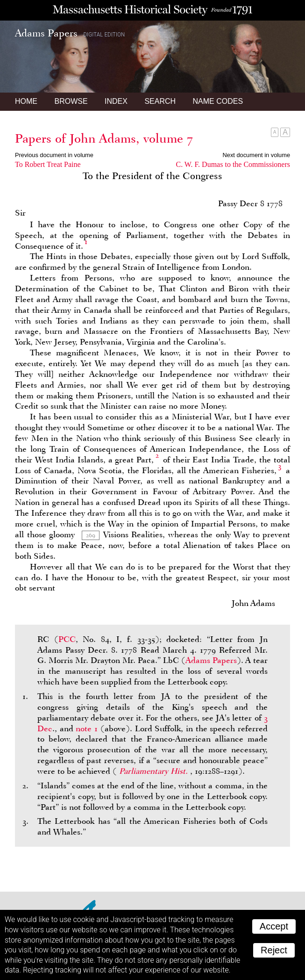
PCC (67, 639)
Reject (274, 950)
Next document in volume (256, 155)
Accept (274, 926)
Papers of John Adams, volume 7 (104, 138)
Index (116, 101)
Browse (71, 101)
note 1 (87, 728)
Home (26, 101)
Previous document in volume (54, 155)
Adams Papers (211, 660)
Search (160, 101)
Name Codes (218, 101)
